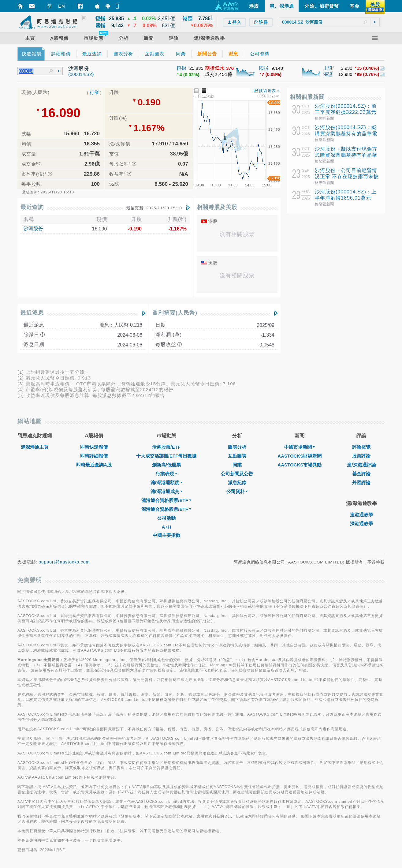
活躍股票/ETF (166, 447)
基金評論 (361, 474)
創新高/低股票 (166, 465)
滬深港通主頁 (35, 447)
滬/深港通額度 (166, 483)
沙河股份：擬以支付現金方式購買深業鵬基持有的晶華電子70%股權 (346, 155)
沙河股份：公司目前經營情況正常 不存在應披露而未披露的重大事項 (347, 176)
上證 (328, 68)
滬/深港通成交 (166, 491)
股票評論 (361, 456)
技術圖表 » (269, 91)
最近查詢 (32, 207)
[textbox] (329, 22)
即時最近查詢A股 (94, 465)
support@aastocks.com (64, 562)
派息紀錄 (237, 483)
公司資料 (237, 491)
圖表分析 (237, 447)
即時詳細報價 (94, 456)
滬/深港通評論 (361, 465)
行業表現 (166, 474)
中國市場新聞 (300, 447)
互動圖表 (237, 456)
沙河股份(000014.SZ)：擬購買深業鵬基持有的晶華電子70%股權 (346, 134)
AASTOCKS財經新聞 (300, 456)
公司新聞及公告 (237, 474)
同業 (237, 465)
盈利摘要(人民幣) (175, 313)
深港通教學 (361, 524)
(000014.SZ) (81, 74)
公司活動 (166, 518)
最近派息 (32, 313)
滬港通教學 (361, 515)
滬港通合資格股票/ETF (166, 500)
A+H (166, 527)
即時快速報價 (94, 447)
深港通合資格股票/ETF (166, 509)
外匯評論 (361, 483)
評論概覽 (361, 447)
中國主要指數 (166, 535)
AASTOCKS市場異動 (300, 465)
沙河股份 (33, 228)
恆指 (181, 68)
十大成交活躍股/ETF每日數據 (166, 456)
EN (62, 6)
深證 (328, 74)
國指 (264, 68)
